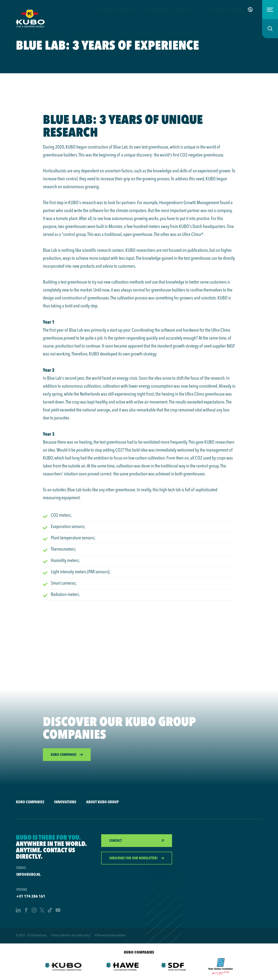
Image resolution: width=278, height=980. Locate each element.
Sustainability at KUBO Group (170, 9)
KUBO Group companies (114, 9)
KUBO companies (30, 802)
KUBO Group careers (224, 9)
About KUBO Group (102, 802)
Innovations (65, 802)
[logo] (30, 18)
